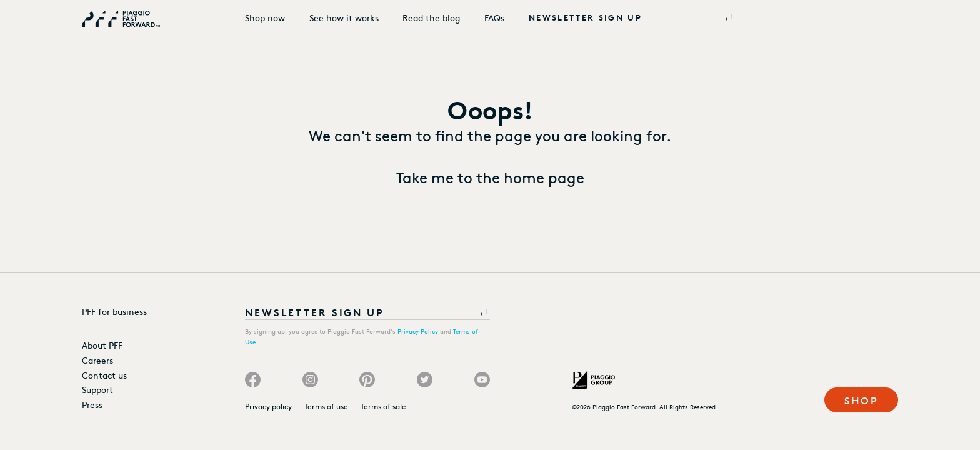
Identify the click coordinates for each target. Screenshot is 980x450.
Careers (97, 360)
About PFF (102, 345)
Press (92, 404)
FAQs (494, 17)
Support (97, 389)
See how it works (344, 17)
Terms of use (326, 406)
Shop (862, 400)
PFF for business (114, 311)
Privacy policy (268, 406)
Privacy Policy (418, 331)
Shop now (265, 17)
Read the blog (431, 17)
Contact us (104, 375)
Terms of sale (383, 406)
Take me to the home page (490, 177)
